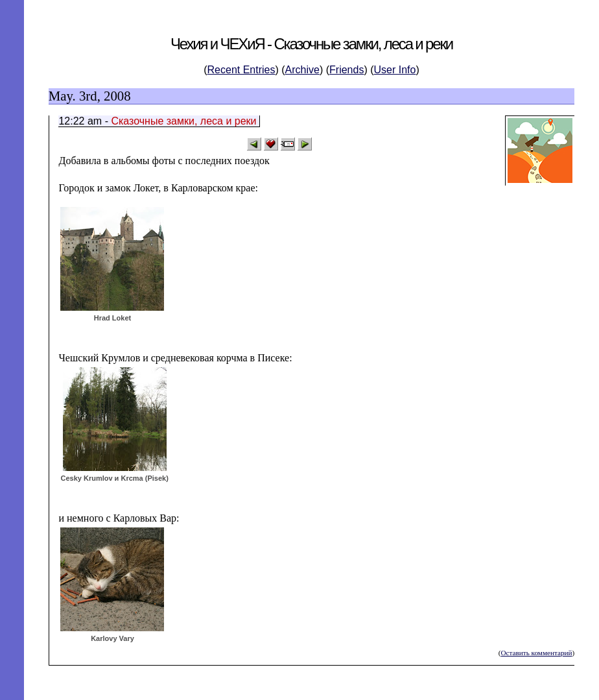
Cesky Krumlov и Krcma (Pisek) (114, 478)
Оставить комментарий (536, 653)
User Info (395, 70)
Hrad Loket (112, 318)
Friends (346, 70)
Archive (302, 70)
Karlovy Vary (112, 638)
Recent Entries (241, 70)
